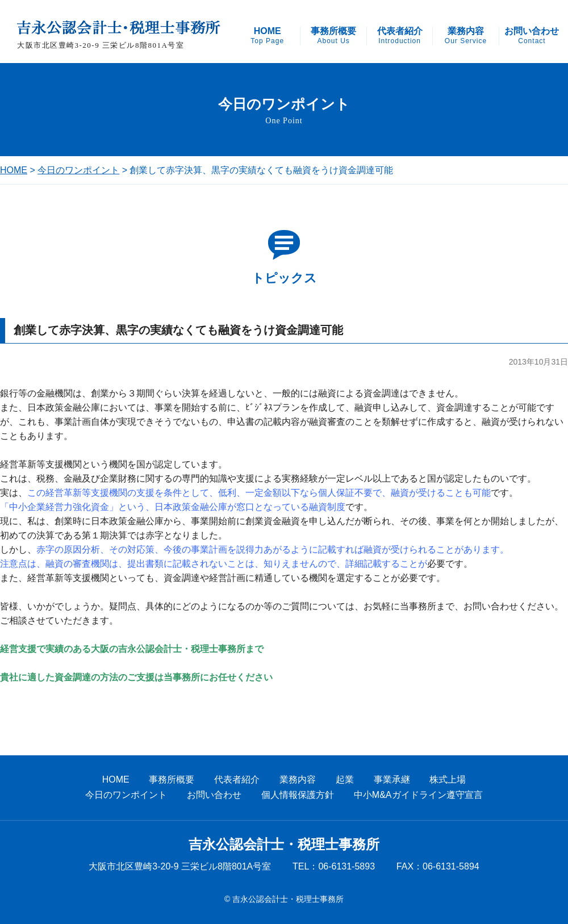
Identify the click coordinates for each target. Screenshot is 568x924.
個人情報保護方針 (298, 795)
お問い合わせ (532, 36)
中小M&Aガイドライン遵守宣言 (418, 795)
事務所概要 (333, 36)
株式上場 (448, 779)
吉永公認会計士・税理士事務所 (284, 844)
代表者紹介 (400, 36)
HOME (267, 36)
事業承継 (392, 779)
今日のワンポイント (78, 170)
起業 (345, 779)
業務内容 (466, 36)
